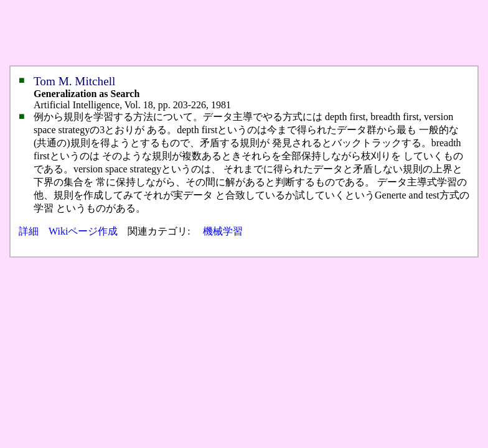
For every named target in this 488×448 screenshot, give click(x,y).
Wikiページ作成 (83, 231)
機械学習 (223, 231)
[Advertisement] (232, 33)
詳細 (29, 231)
